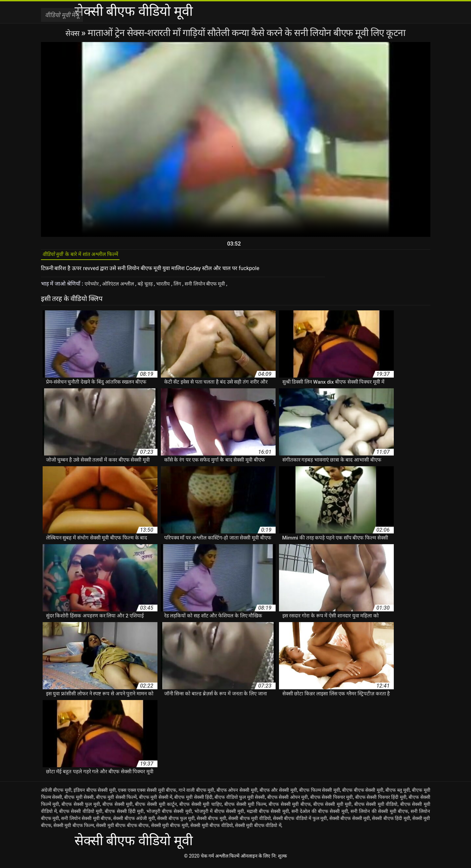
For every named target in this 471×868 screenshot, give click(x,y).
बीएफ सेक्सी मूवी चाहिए (201, 808)
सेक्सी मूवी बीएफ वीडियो (211, 829)
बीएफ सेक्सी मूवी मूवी (333, 808)
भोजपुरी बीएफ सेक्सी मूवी (169, 815)
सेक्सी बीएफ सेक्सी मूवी (350, 822)
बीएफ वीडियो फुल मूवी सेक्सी (240, 800)
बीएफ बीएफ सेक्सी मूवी (363, 793)
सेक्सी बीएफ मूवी (211, 822)
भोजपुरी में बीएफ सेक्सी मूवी (219, 815)
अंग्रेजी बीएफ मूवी (56, 793)
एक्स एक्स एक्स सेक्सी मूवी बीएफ (147, 793)
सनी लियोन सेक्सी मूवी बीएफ (86, 822)
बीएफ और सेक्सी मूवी (278, 793)
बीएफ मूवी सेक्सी (79, 800)
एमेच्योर (93, 287)
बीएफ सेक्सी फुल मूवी (81, 808)
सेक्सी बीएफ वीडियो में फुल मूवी (300, 822)
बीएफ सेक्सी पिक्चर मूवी (332, 800)
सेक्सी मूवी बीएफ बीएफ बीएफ (122, 829)
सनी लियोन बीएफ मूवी (215, 287)
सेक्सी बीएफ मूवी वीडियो (249, 822)
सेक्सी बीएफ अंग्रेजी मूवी (134, 822)
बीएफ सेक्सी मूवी (117, 808)
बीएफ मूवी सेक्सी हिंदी (193, 800)
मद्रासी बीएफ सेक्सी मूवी (268, 815)
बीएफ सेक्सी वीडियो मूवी (81, 815)
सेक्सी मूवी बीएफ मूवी (170, 829)
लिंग (185, 287)
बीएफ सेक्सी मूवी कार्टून (156, 808)
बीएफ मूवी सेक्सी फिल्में (116, 800)
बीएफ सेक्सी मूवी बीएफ (290, 808)
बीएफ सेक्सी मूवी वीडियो (376, 808)
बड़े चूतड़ (151, 287)
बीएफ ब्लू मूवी (397, 793)
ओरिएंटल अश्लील (121, 287)
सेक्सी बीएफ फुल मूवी (176, 822)
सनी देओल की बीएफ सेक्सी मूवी (320, 815)
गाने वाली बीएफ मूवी (197, 793)
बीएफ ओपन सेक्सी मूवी (237, 793)
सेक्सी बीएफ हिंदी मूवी (391, 822)
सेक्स (74, 33)
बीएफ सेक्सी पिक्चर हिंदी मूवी (381, 800)
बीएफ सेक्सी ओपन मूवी (288, 800)
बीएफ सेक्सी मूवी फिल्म (245, 808)
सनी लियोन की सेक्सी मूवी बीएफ (379, 815)
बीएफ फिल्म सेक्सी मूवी (320, 793)
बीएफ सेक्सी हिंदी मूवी (124, 815)
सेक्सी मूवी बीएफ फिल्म (74, 829)
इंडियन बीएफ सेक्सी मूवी (95, 793)
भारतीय (170, 287)
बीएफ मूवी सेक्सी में (156, 800)
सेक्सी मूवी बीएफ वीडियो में (258, 829)
